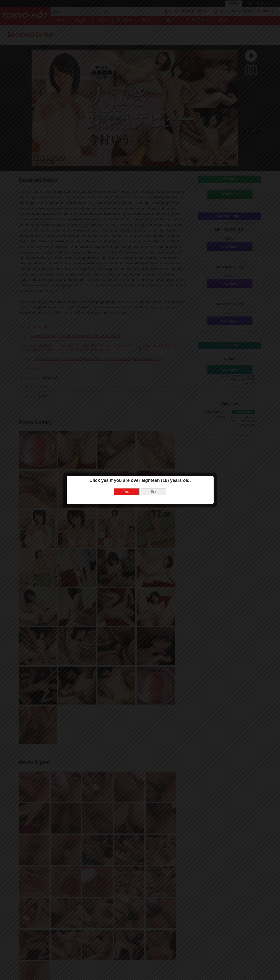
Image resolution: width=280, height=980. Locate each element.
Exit (154, 492)
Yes (127, 492)
